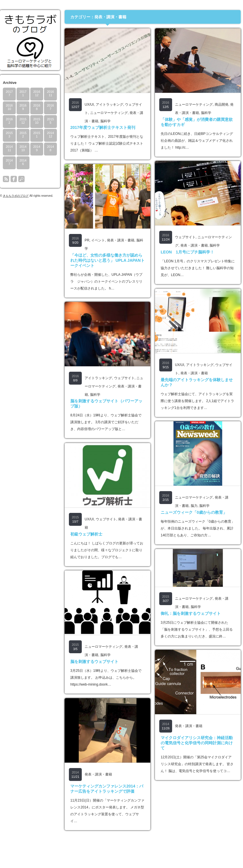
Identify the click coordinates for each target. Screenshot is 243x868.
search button (21, 179)
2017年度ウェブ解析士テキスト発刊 (103, 127)
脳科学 (105, 121)
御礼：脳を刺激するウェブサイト (191, 613)
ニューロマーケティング (109, 113)
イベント (98, 240)
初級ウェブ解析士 (86, 534)
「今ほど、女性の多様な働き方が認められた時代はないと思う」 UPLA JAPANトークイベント (107, 260)
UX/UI (89, 105)
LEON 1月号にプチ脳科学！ (187, 252)
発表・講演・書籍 (194, 245)
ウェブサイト (185, 237)
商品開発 (222, 105)
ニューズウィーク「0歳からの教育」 (194, 512)
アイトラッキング (109, 105)
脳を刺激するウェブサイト (94, 662)
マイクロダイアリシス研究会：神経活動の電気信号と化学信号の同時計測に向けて (197, 743)
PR (87, 240)
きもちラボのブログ (16, 196)
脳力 (194, 506)
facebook (14, 179)
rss (6, 179)
